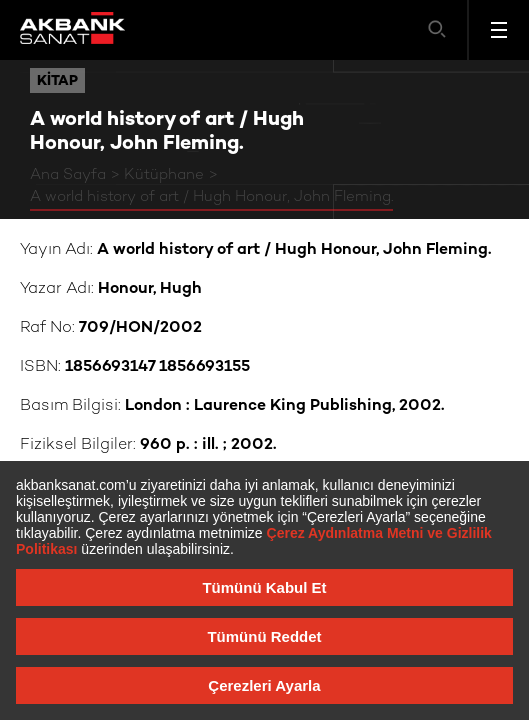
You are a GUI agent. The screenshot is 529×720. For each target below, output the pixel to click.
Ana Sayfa (68, 175)
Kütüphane (164, 175)
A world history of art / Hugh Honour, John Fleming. (211, 197)
